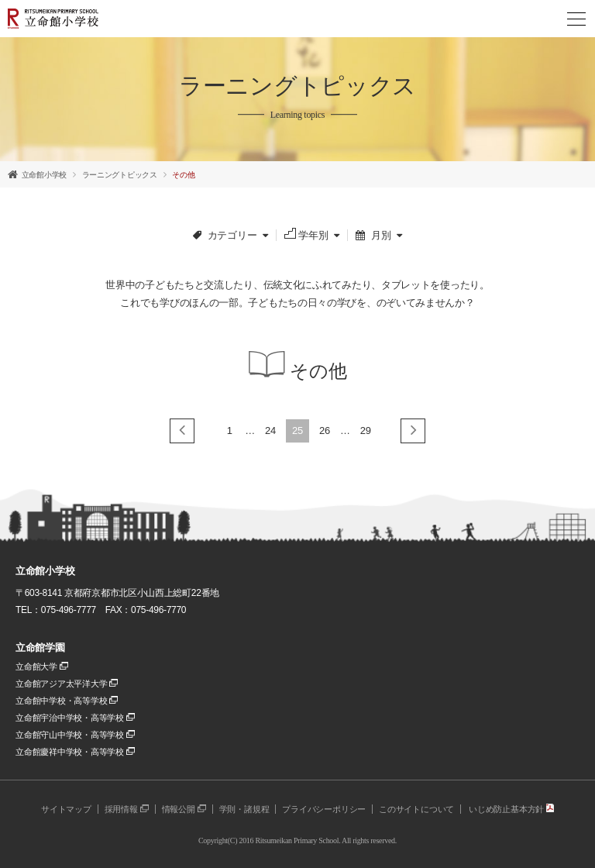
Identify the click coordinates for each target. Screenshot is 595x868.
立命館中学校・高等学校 (67, 701)
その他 (183, 175)
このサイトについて (416, 809)
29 (366, 431)
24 (270, 431)
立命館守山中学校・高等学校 (75, 735)
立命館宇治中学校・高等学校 (75, 718)
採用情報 (127, 809)
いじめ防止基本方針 (511, 809)
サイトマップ (66, 809)
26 (325, 431)
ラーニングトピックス (120, 175)
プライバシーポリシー (324, 809)
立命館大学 (42, 666)
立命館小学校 (44, 175)
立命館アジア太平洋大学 (67, 684)
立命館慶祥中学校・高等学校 (75, 752)
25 (297, 431)
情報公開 (184, 809)
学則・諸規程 (244, 809)
